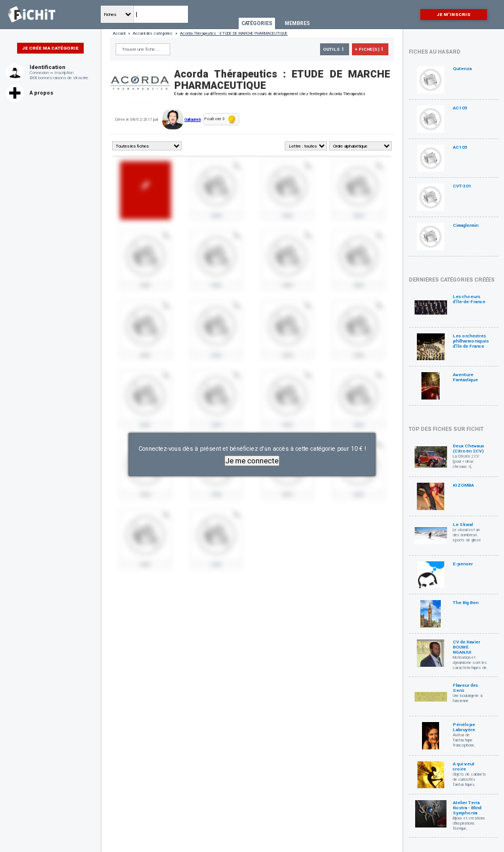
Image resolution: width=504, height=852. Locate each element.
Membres (297, 23)
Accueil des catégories (153, 33)
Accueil (119, 33)
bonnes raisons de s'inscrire (59, 78)
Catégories (257, 23)
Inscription (64, 73)
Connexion (39, 73)
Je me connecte (252, 461)
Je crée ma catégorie (50, 48)
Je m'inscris (454, 15)
